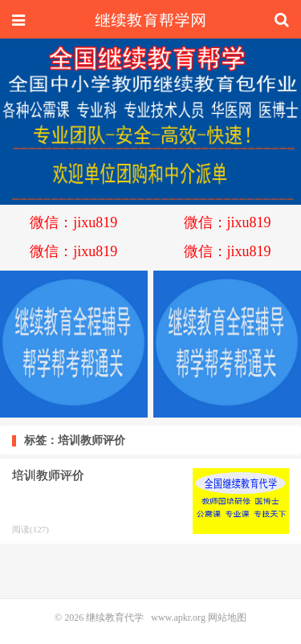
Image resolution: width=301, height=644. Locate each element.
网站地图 (227, 618)
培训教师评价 (48, 475)
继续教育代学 (150, 20)
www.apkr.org (178, 618)
